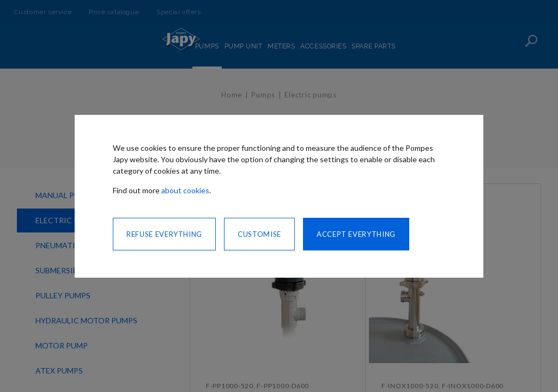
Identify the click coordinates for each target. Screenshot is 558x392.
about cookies (185, 190)
